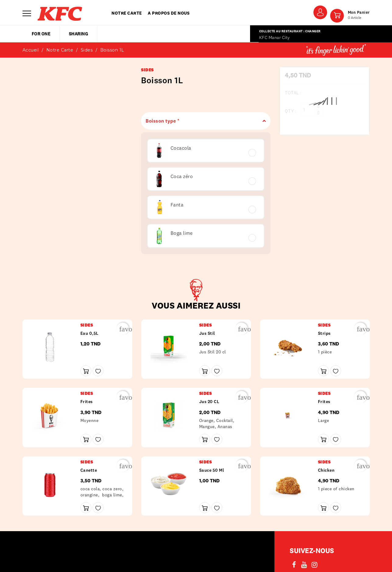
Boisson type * (203, 121)
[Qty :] (308, 110)
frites (87, 402)
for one (41, 34)
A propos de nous (169, 13)
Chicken (326, 470)
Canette (89, 470)
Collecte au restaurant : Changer (290, 31)
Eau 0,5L (90, 333)
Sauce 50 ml (212, 470)
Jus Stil (207, 333)
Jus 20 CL (209, 402)
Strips (324, 333)
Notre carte (127, 13)
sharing (79, 34)
